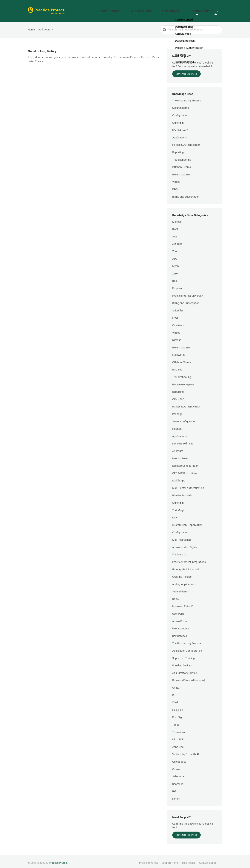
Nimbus (177, 337)
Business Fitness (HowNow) (189, 678)
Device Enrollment (183, 441)
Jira (175, 234)
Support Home (159, 10)
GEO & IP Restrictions (185, 470)
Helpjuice (178, 707)
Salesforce (178, 774)
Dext (175, 692)
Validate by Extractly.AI (186, 752)
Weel (175, 700)
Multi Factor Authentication (188, 485)
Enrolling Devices (182, 663)
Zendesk (177, 241)
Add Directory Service (185, 670)
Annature (178, 448)
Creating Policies (182, 574)
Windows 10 (179, 552)
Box (175, 278)
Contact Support (208, 10)
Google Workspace (183, 382)
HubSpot (177, 426)
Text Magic (179, 507)
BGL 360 (177, 367)
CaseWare (178, 323)
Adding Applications (184, 581)
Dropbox (177, 286)
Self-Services (180, 633)
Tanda (176, 722)
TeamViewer (179, 729)
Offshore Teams (182, 164)
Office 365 (178, 397)
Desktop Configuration (185, 463)
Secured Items (180, 105)
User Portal (179, 611)
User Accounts (181, 626)
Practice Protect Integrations (189, 559)
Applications (179, 135)
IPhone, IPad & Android (186, 567)
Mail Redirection (182, 537)
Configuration (180, 113)
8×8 (174, 789)
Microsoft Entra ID (183, 604)
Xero (175, 271)
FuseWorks (179, 352)
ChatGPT (178, 685)
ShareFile (178, 781)
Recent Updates (181, 172)
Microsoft (178, 219)
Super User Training (183, 655)
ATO (175, 256)
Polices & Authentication (186, 142)
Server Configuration (184, 419)
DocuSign (178, 715)
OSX (175, 515)
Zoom (176, 249)
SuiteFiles (178, 308)
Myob (176, 263)
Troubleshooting (182, 157)
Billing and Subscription (186, 194)
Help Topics (181, 10)
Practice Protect (134, 10)
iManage (177, 411)
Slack (175, 226)
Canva (176, 766)
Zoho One (178, 744)
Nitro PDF (178, 737)
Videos (176, 179)
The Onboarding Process (187, 98)
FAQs (175, 187)
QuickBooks (179, 759)
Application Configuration (187, 648)
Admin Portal (180, 618)
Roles (175, 596)
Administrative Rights (185, 544)
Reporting (178, 150)
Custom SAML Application (187, 522)
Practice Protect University (188, 293)
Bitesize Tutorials (182, 493)
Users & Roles (180, 127)
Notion (176, 796)
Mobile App (179, 478)
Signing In (178, 120)
